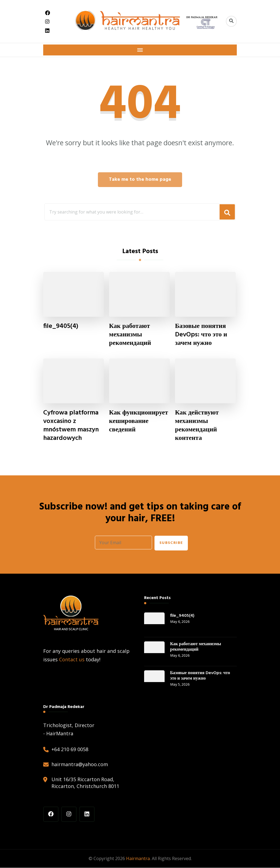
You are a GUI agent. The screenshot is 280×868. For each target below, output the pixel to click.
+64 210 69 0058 (70, 749)
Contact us (72, 660)
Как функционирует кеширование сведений (139, 422)
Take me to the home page (140, 180)
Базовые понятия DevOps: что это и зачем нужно (201, 335)
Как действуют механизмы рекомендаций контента (197, 426)
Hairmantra (138, 859)
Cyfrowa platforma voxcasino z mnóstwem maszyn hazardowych (71, 426)
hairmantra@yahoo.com (80, 765)
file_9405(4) (61, 326)
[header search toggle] (231, 21)
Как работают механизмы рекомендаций (130, 335)
